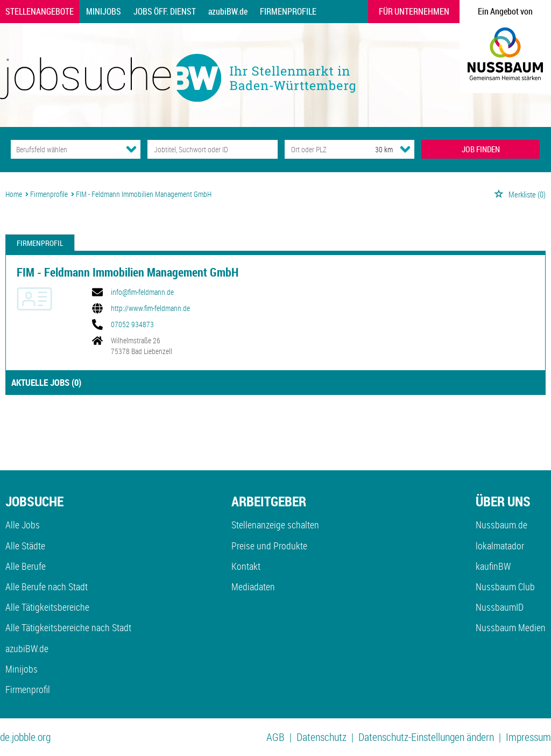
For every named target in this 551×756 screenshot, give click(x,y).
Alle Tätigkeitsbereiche (47, 607)
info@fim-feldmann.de (142, 292)
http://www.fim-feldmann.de (150, 308)
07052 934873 (132, 324)
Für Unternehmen (414, 11)
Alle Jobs (23, 525)
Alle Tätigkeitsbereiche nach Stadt (68, 627)
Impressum (528, 737)
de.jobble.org (25, 737)
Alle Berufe (26, 566)
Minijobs (104, 11)
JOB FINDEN (481, 149)
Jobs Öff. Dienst (165, 11)
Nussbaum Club (505, 587)
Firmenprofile (288, 11)
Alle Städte (25, 546)
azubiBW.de (228, 11)
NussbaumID (500, 607)
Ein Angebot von (505, 11)
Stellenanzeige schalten (275, 525)
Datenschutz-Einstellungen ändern (426, 737)
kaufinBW (493, 566)
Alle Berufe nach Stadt (47, 587)
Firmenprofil (40, 243)
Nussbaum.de (501, 525)
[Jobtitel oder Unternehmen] (212, 149)
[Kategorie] (65, 149)
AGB (275, 737)
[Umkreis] (374, 149)
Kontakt (246, 566)
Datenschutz (322, 737)
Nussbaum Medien (511, 627)
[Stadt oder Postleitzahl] (320, 149)
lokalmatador (500, 546)
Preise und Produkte (269, 546)
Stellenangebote (40, 11)
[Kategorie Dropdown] (131, 149)
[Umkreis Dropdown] (405, 149)
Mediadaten (253, 587)
